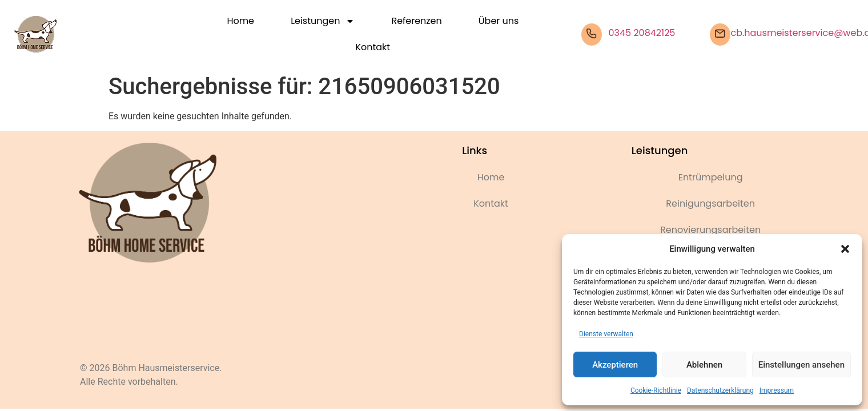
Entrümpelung (711, 177)
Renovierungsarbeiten (710, 230)
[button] (845, 249)
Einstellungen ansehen (801, 365)
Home (240, 21)
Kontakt (373, 47)
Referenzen (416, 21)
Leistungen (323, 21)
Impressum (777, 390)
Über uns (499, 21)
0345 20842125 (642, 33)
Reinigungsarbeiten (710, 204)
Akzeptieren (615, 365)
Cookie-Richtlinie (656, 390)
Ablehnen (704, 365)
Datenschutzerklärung (720, 390)
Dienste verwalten (606, 334)
